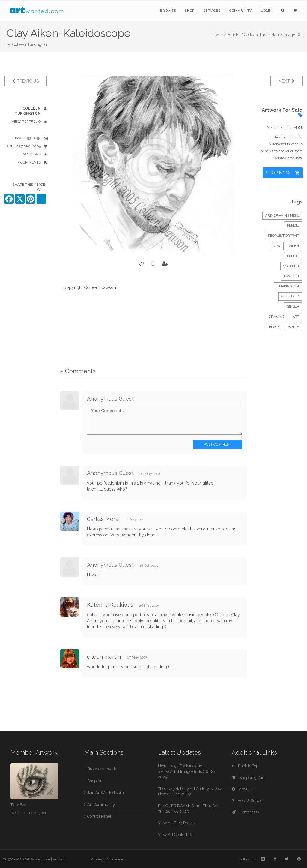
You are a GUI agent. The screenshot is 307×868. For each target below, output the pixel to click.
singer (293, 306)
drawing (276, 317)
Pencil (293, 225)
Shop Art (95, 781)
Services (212, 11)
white (293, 327)
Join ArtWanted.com (106, 793)
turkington (288, 286)
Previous (26, 81)
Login (266, 11)
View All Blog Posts (177, 823)
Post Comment (218, 444)
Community (241, 11)
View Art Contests (175, 835)
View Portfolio (26, 122)
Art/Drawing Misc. (282, 216)
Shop (189, 11)
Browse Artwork (102, 769)
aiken (294, 246)
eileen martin (104, 657)
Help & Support (248, 801)
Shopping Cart (248, 778)
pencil (293, 256)
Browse (168, 11)
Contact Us (245, 812)
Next (286, 81)
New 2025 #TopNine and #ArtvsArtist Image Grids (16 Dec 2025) (187, 771)
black (274, 327)
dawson (291, 276)
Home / (219, 35)
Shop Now (283, 173)
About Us (244, 789)
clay (277, 246)
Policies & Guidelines (108, 859)
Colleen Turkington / (263, 35)
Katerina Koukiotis (110, 605)
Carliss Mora (103, 519)
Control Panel (99, 816)
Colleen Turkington (30, 44)
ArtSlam (59, 859)
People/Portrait (283, 236)
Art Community (101, 805)
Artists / (235, 35)
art (296, 317)
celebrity (290, 296)
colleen (291, 266)
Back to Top (245, 766)
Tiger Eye (18, 805)
